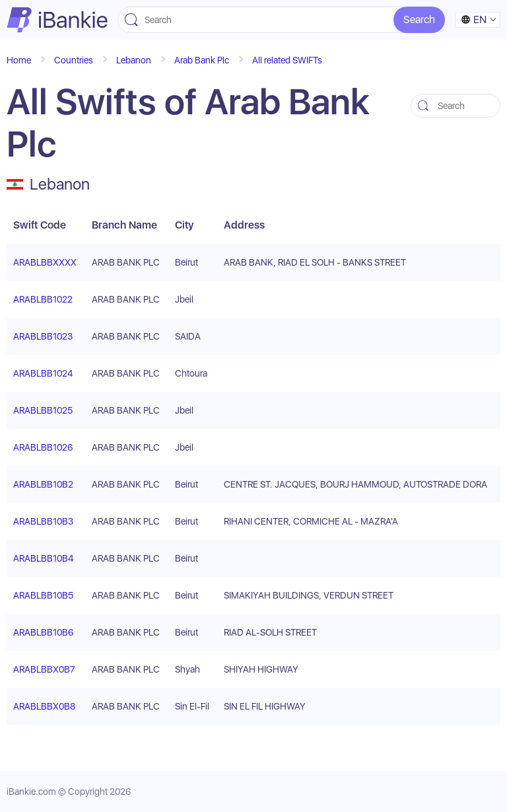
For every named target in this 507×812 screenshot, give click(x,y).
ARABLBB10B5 (43, 595)
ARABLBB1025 (43, 410)
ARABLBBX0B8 (44, 706)
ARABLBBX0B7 (44, 669)
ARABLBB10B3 (43, 521)
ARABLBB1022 (43, 299)
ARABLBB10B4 (43, 558)
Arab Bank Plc (202, 60)
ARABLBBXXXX (45, 262)
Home (19, 60)
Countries (74, 60)
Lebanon (134, 60)
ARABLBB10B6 (43, 632)
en (474, 19)
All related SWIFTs (287, 60)
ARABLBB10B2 (43, 484)
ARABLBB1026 (43, 447)
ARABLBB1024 (43, 373)
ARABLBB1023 (43, 336)
